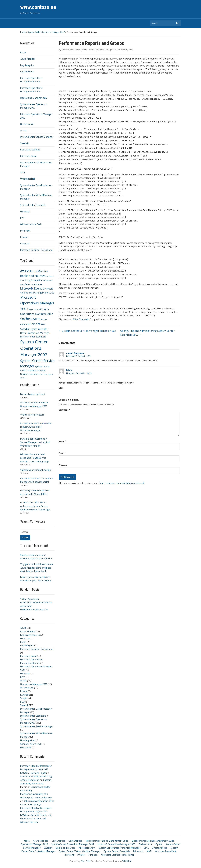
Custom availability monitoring (36, 776)
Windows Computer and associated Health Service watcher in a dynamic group (34, 458)
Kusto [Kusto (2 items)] (22, 281)
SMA (23, 172)
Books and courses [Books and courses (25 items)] (33, 276)
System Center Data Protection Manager (120, 848)
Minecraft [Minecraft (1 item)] (33, 310)
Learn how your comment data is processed (121, 474)
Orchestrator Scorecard (32, 415)
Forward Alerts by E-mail (33, 394)
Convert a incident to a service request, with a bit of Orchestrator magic (36, 427)
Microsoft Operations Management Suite (107, 841)
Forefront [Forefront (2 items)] (50, 276)
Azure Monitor (28, 59)
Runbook (25, 243)
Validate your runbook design (35, 470)
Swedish (24, 143)
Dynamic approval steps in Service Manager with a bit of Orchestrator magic (35, 442)
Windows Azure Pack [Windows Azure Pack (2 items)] (44, 374)
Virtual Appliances (29, 599)
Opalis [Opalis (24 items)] (45, 309)
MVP (23, 218)
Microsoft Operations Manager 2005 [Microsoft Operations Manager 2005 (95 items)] (37, 303)
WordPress (86, 861)
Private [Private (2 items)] (44, 319)
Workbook (26, 747)
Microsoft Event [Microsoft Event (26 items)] (31, 288)
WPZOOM (127, 861)
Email (62, 444)
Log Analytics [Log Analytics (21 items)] (34, 280)
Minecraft (25, 211)
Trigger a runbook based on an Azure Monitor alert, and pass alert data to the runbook (36, 568)
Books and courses (30, 150)
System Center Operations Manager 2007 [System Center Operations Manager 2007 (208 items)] (34, 348)
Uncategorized (28, 179)
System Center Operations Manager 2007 (46, 32)
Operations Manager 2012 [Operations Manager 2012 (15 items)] (37, 314)
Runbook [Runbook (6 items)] (25, 325)
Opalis (23, 131)
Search (177, 23)
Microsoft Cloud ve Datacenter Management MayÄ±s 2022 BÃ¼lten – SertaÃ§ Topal (36, 812)
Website (63, 456)
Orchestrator (27, 124)
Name (62, 432)
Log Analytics (27, 65)
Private (24, 237)
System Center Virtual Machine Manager (80, 851)
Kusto (23, 642)
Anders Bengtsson (30, 780)
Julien (69, 361)
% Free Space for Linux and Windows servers (36, 819)
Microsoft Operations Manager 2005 (116, 844)
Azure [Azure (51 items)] (25, 271)
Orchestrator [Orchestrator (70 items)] (30, 319)
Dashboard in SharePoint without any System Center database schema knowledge (35, 506)
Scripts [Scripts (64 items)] (35, 324)
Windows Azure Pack (31, 224)
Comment (64, 401)
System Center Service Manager (37, 137)
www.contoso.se (38, 7)
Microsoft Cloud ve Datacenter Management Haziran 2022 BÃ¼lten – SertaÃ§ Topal (36, 769)
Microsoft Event (28, 156)
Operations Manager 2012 (34, 98)
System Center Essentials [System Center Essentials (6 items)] (33, 337)
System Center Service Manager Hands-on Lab (87, 322)
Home (23, 32)
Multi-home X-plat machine (34, 609)
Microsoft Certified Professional (37, 250)
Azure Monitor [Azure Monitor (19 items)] (39, 271)
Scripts (24, 698)
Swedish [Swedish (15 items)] (25, 329)
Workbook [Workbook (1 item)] (24, 378)
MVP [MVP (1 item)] (38, 310)
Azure (23, 52)
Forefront (25, 231)
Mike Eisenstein (81, 311)
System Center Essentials (33, 205)
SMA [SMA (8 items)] (43, 324)
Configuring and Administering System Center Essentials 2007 (147, 324)
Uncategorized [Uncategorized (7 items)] (28, 374)
